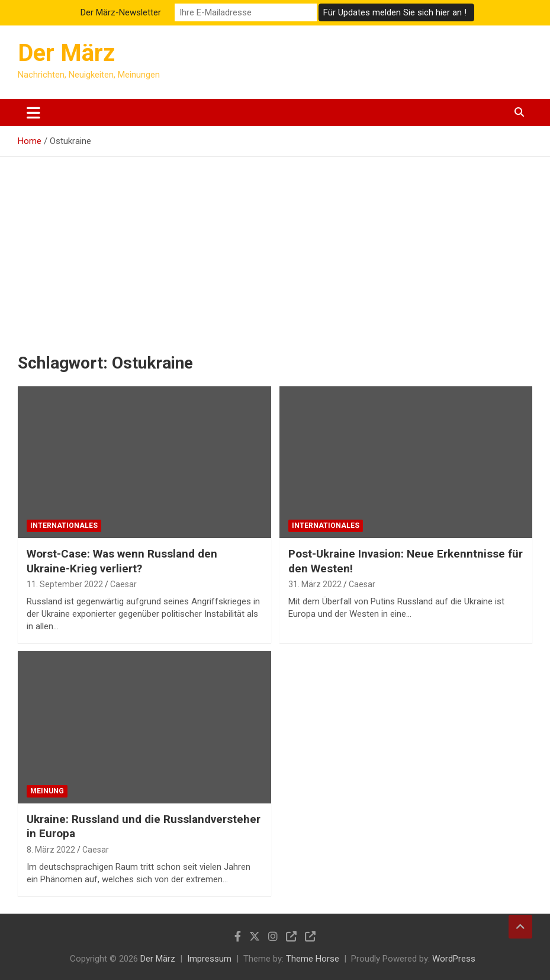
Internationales (64, 526)
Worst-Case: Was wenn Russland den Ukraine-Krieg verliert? (122, 561)
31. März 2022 (315, 584)
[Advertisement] (275, 246)
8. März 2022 (51, 850)
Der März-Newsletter (121, 12)
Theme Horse (313, 959)
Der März (66, 53)
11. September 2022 (65, 584)
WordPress (454, 959)
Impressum (209, 959)
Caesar (123, 584)
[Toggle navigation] (33, 113)
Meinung (47, 791)
